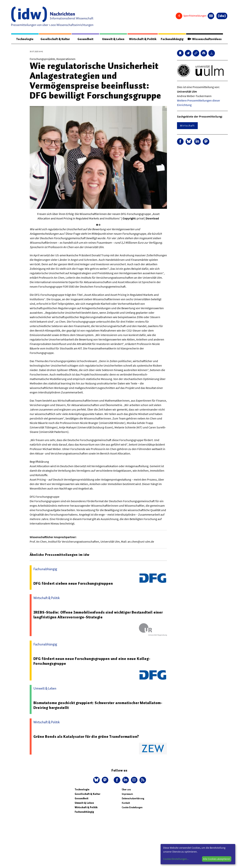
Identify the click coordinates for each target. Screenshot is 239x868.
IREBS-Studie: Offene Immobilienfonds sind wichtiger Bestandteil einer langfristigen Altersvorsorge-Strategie (98, 615)
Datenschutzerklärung (133, 799)
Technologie (25, 39)
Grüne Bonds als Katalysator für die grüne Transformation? (86, 737)
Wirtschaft (187, 126)
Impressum (127, 794)
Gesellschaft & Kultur (55, 39)
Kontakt (126, 803)
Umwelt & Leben (113, 39)
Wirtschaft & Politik (143, 39)
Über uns (126, 790)
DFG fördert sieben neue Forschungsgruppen (73, 584)
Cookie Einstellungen (132, 808)
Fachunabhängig (172, 39)
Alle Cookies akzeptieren (217, 859)
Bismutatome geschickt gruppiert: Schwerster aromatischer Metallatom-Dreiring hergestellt (98, 705)
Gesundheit (85, 39)
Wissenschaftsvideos (204, 39)
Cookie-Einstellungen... (176, 859)
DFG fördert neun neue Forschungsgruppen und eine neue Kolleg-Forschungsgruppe (92, 661)
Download (152, 218)
